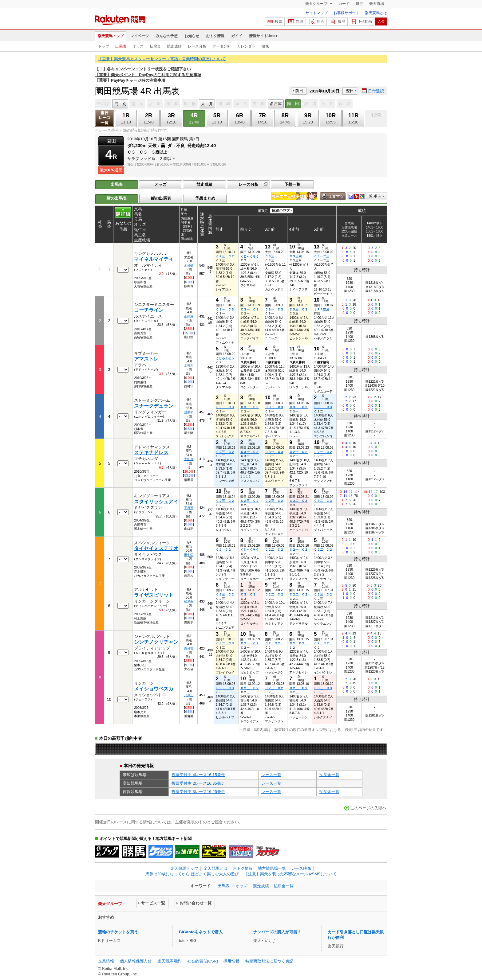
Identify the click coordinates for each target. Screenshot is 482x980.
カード (344, 4)
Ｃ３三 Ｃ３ (298, 309)
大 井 (207, 104)
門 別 (120, 104)
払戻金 (155, 46)
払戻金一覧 (329, 775)
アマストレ (146, 359)
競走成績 (174, 46)
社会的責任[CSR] (203, 961)
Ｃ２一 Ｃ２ (298, 452)
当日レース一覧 (105, 118)
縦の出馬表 (161, 198)
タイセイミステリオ (156, 548)
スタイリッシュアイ (156, 502)
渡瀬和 (189, 412)
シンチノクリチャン (156, 642)
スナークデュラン (154, 406)
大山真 (189, 459)
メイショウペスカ (154, 689)
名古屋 (276, 104)
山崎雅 (189, 316)
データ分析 (222, 46)
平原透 (189, 508)
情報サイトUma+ (263, 36)
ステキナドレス (151, 453)
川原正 (189, 695)
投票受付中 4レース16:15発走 (198, 775)
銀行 (359, 4)
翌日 (350, 91)
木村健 (189, 265)
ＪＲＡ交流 (323, 309)
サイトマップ (317, 13)
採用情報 (231, 961)
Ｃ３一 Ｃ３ (225, 309)
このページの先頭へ (368, 808)
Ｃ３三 (271, 256)
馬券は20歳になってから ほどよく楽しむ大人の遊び (192, 874)
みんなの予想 (167, 36)
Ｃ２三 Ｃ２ (225, 256)
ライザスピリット (154, 595)
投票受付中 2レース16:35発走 (198, 783)
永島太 (189, 365)
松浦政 (189, 601)
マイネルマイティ (154, 259)
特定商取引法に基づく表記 (269, 961)
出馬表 (121, 46)
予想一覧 (292, 184)
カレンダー (246, 46)
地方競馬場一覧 (272, 868)
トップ (104, 46)
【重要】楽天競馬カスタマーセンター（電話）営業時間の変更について (162, 59)
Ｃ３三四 (297, 256)
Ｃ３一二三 (323, 256)
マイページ (140, 36)
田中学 (189, 555)
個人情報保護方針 (136, 961)
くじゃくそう (250, 256)
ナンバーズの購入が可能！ (277, 932)
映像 (265, 46)
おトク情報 (215, 36)
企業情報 (106, 961)
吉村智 (189, 648)
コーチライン (149, 310)
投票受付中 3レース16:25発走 (198, 792)
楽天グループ (317, 4)
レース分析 (197, 46)
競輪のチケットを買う (118, 932)
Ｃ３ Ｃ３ (250, 594)
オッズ (138, 46)
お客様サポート (346, 13)
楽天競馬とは (376, 13)
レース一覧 (271, 775)
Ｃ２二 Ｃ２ (274, 550)
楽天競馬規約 (169, 961)
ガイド (237, 36)
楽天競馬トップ (111, 36)
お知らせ (192, 36)
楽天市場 (377, 4)
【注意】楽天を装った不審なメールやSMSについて (290, 874)
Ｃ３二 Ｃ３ (323, 407)
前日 (299, 91)
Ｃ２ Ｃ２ (225, 550)
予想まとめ (205, 198)
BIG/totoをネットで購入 (201, 932)
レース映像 (301, 868)
